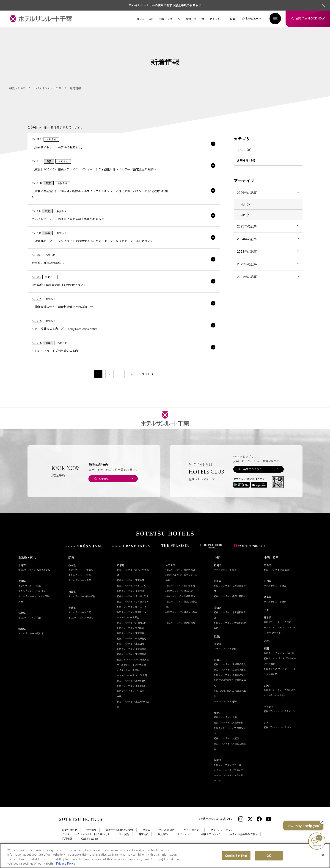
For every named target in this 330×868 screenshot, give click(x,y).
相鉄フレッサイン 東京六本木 (132, 658)
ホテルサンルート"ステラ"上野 (132, 685)
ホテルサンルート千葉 (79, 622)
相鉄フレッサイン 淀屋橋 (226, 748)
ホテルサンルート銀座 (128, 627)
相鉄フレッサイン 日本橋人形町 (133, 605)
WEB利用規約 (167, 839)
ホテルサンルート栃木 (79, 584)
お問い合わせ (70, 839)
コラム (146, 839)
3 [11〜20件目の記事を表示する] (121, 383)
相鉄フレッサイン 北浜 (225, 727)
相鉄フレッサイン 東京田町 (131, 653)
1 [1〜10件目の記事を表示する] (98, 383)
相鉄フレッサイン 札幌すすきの (34, 579)
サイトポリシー (193, 839)
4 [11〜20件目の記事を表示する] (132, 383)
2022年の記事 (247, 269)
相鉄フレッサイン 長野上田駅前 (230, 606)
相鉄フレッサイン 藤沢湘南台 (180, 632)
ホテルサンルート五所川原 (32, 600)
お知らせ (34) (246, 166)
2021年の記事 (247, 282)
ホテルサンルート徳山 (275, 595)
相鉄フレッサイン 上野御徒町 (132, 690)
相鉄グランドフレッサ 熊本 (278, 631)
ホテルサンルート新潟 (225, 579)
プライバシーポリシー (223, 839)
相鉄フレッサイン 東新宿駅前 (132, 664)
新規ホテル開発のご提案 (120, 839)
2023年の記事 (247, 257)
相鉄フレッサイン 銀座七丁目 (132, 621)
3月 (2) (245, 220)
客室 (151, 19)
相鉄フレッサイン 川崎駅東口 (180, 605)
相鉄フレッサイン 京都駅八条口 (230, 684)
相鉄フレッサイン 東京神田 (131, 590)
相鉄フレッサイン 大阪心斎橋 (229, 732)
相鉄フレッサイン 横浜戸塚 (179, 600)
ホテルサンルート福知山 (226, 711)
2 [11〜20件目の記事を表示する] (109, 383)
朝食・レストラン (169, 19)
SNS (232, 19)
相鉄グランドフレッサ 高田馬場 (133, 669)
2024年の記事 (247, 244)
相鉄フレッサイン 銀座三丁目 (132, 616)
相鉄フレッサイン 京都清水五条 (230, 679)
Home (140, 19)
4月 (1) (246, 209)
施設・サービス (194, 19)
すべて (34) (244, 155)
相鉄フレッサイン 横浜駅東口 (180, 579)
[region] (165, 856)
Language (251, 19)
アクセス (214, 19)
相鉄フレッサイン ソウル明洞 (279, 662)
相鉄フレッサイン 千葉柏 (81, 627)
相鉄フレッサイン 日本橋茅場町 (133, 611)
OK (269, 856)
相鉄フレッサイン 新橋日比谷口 (133, 648)
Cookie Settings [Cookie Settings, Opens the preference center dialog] (236, 856)
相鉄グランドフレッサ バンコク (280, 736)
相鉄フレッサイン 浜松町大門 (132, 632)
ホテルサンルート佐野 (79, 590)
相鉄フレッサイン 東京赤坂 (131, 642)
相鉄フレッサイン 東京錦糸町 (132, 695)
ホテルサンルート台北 (275, 705)
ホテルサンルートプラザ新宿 (131, 674)
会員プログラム (252, 478)
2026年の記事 (247, 198)
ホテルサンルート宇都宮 (81, 579)
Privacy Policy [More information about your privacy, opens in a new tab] (66, 863)
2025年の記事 (247, 232)
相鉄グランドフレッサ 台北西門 (280, 699)
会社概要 (91, 839)
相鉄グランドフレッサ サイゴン (280, 721)
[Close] (323, 855)
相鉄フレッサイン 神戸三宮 (227, 774)
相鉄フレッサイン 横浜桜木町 (180, 595)
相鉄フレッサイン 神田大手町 (132, 595)
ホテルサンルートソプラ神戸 (228, 779)
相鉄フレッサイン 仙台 (30, 627)
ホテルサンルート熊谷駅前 (82, 606)
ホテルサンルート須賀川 (31, 643)
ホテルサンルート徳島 (275, 611)
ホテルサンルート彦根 (225, 658)
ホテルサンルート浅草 (128, 679)
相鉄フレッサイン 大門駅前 (131, 637)
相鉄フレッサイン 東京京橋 (131, 600)
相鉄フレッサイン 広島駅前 (278, 579)
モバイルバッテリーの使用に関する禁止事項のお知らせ (165, 5)
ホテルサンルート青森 (29, 595)
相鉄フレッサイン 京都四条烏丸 (230, 674)
